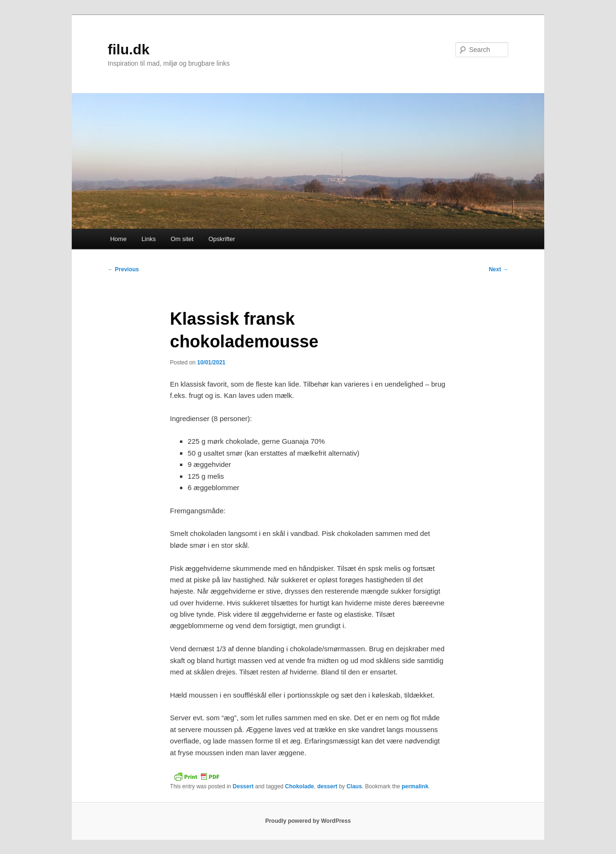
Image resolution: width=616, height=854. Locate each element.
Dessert (243, 786)
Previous (123, 269)
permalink (415, 786)
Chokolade (299, 786)
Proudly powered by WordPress (308, 821)
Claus (354, 786)
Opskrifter (222, 239)
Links (148, 239)
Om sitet (182, 239)
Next (499, 269)
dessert (327, 786)
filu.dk (128, 49)
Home (118, 239)
